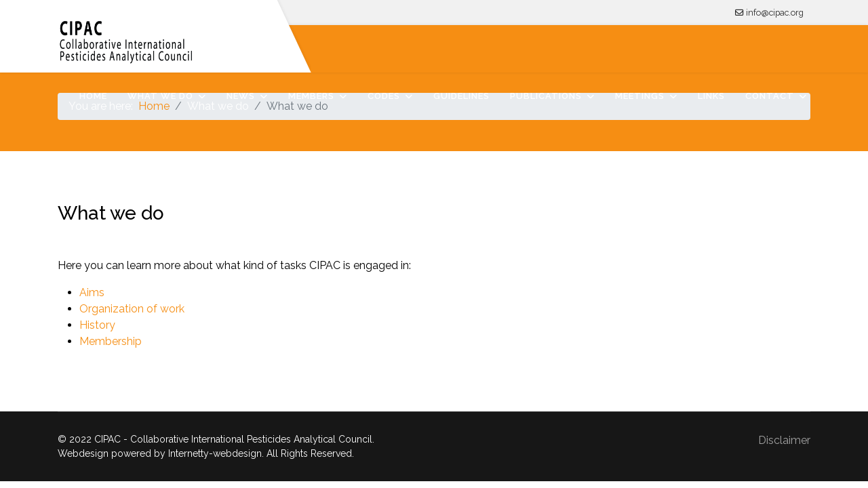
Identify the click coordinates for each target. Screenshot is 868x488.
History (97, 325)
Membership (111, 341)
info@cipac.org (775, 13)
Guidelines (461, 96)
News (241, 96)
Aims (92, 292)
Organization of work (132, 309)
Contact (770, 96)
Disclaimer (784, 440)
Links (711, 96)
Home (93, 96)
